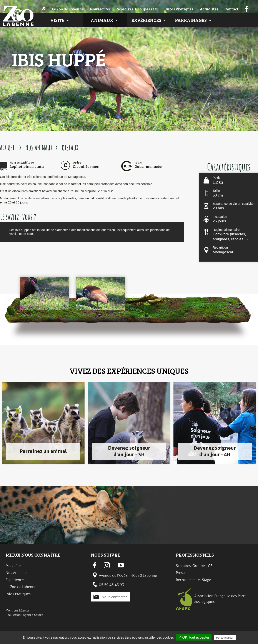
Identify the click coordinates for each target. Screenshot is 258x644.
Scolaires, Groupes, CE (194, 566)
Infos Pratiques (179, 9)
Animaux (102, 20)
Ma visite (13, 566)
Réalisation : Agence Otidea (24, 615)
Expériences (146, 20)
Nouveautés (100, 9)
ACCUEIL (8, 147)
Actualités (209, 9)
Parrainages (191, 20)
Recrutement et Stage (193, 580)
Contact (231, 9)
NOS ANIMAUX (39, 147)
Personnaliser (225, 638)
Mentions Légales (18, 610)
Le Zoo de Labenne (68, 9)
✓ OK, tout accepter (194, 637)
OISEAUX (70, 147)
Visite (57, 20)
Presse (181, 573)
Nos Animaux (17, 573)
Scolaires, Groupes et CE (138, 9)
